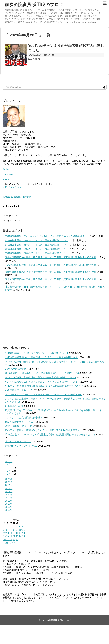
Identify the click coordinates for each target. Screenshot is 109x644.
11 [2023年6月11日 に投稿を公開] (23, 530)
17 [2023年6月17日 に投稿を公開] (20, 533)
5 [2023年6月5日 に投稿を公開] (4, 530)
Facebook (8, 174)
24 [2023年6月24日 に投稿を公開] (20, 536)
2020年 (9, 495)
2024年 (9, 482)
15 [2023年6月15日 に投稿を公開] (14, 533)
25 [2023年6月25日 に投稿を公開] (23, 536)
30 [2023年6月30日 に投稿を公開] (17, 540)
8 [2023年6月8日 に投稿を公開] (13, 530)
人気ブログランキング (14, 187)
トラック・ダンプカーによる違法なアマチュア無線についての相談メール (44, 394)
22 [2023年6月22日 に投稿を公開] (14, 536)
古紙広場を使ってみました (19, 390)
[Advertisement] (55, 319)
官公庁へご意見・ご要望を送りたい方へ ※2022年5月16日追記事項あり (43, 430)
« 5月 (5, 543)
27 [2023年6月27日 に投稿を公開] (7, 540)
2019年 (9, 498)
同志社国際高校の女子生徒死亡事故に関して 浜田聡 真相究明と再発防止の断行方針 (51, 257)
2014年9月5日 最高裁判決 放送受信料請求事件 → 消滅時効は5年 (42, 373)
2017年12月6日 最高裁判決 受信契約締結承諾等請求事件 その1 (41, 377)
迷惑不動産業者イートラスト (20, 422)
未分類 (50, 55)
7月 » (13, 543)
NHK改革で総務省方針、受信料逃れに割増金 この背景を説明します (41, 357)
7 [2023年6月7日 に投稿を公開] (10, 530)
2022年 (9, 488)
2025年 (9, 479)
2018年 (9, 501)
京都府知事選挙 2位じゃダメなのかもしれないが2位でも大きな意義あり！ (45, 236)
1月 (9, 474)
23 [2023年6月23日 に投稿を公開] (17, 536)
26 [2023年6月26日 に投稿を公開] (4, 540)
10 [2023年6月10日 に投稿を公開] (20, 530)
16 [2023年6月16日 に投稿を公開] (17, 533)
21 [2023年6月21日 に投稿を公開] (11, 536)
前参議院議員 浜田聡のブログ (34, 4)
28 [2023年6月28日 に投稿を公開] (11, 540)
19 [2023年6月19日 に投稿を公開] (4, 536)
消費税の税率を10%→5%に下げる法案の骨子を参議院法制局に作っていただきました (50, 435)
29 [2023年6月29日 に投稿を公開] (14, 540)
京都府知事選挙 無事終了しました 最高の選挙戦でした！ (37, 240)
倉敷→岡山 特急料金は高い (19, 426)
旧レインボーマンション (18, 441)
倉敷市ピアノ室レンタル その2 (21, 446)
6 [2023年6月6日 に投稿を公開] (7, 530)
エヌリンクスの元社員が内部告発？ (24, 418)
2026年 (9, 462)
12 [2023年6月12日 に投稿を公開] (4, 533)
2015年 (9, 510)
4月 (9, 465)
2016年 (9, 507)
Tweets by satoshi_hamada (17, 197)
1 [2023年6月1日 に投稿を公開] (13, 527)
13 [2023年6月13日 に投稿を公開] (7, 533)
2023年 (9, 485)
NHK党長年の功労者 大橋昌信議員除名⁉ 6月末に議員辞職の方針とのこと (44, 386)
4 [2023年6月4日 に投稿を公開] (23, 527)
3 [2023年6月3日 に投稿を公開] (20, 527)
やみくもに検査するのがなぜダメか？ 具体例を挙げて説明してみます (42, 382)
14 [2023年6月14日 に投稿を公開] (11, 533)
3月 (9, 468)
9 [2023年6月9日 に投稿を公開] (16, 530)
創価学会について (14, 406)
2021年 (9, 492)
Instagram (8, 179)
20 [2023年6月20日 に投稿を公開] (7, 536)
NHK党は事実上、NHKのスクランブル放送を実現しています (37, 353)
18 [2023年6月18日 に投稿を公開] (23, 533)
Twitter (6, 169)
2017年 (9, 504)
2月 (9, 471)
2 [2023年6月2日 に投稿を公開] (16, 527)
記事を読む (34, 59)
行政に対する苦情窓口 (17, 369)
